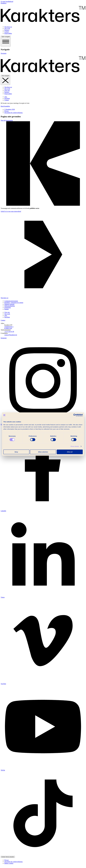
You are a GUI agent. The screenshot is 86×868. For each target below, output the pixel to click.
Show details (75, 446)
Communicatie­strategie (11, 301)
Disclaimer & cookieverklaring (13, 113)
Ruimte (7, 309)
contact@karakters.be (11, 335)
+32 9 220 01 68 (9, 332)
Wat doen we (8, 27)
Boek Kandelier (5, 106)
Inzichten (7, 98)
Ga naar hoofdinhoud (7, 2)
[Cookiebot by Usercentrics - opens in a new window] (75, 415)
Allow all (70, 452)
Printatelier (8, 308)
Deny (16, 452)
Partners (7, 30)
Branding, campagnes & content (14, 303)
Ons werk (7, 28)
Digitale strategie (9, 304)
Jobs (6, 97)
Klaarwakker (8, 33)
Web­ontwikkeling (10, 306)
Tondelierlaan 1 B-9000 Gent (9, 327)
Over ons (7, 90)
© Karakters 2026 (10, 109)
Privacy (7, 111)
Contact (7, 32)
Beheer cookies (9, 863)
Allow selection (43, 452)
